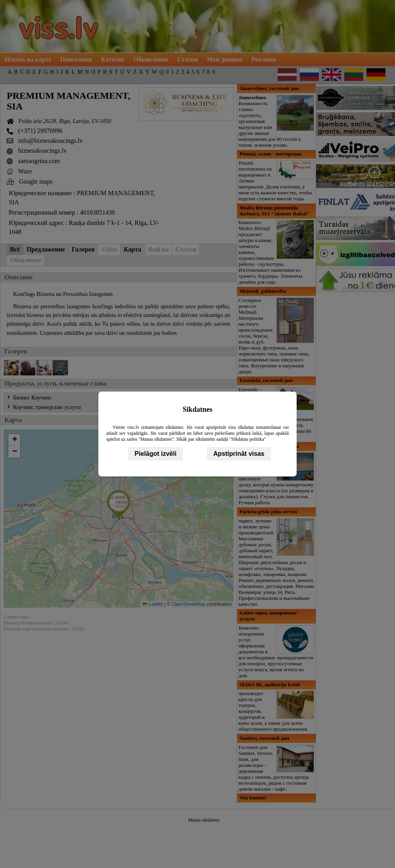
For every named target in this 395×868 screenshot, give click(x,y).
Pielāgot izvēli (155, 454)
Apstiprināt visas (239, 454)
